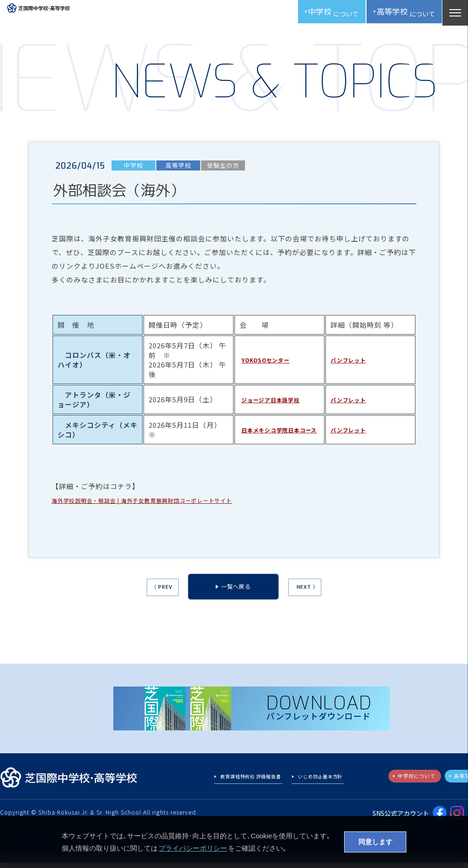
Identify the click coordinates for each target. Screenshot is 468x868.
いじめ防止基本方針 (315, 784)
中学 (316, 14)
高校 (399, 14)
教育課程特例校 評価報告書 (234, 784)
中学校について (401, 783)
